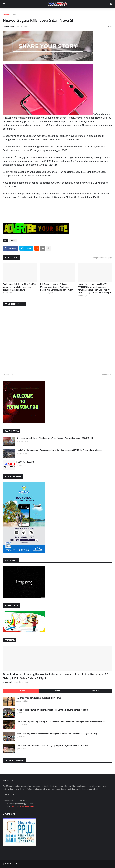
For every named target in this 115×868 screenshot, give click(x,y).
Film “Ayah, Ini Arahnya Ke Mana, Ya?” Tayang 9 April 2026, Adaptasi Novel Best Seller (53, 746)
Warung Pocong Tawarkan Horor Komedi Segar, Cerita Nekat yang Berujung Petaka (52, 710)
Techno (13, 15)
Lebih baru (8, 374)
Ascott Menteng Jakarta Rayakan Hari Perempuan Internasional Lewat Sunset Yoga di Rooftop (57, 734)
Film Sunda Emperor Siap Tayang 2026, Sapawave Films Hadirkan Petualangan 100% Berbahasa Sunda (61, 722)
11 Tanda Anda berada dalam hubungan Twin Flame (39, 698)
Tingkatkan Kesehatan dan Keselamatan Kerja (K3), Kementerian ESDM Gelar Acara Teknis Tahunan (59, 450)
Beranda (6, 15)
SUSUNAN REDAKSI (26, 462)
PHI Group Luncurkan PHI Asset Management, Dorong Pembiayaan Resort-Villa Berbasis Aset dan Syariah (57, 287)
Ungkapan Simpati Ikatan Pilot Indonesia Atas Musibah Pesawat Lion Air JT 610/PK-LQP (55, 438)
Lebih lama (107, 374)
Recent (57, 691)
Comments (94, 691)
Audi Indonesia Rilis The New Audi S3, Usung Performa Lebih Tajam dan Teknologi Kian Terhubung (19, 287)
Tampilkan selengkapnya (103, 258)
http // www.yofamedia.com (23, 806)
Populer (21, 691)
